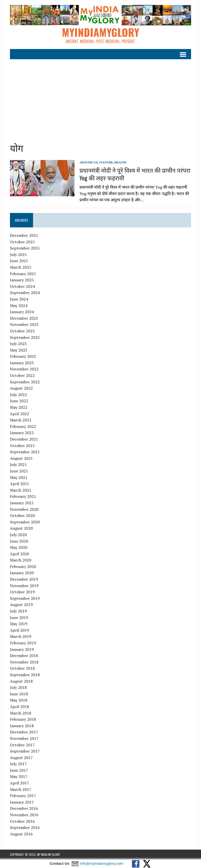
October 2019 (22, 592)
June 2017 (19, 770)
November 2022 (24, 369)
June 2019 (19, 617)
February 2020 (23, 566)
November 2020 (24, 509)
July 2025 (18, 255)
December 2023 (24, 318)
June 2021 (19, 471)
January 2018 (22, 726)
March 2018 (21, 713)
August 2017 (21, 758)
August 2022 (21, 388)
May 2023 (19, 350)
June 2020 (19, 541)
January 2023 (22, 363)
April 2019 (20, 630)
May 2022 (19, 407)
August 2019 (21, 605)
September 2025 (25, 248)
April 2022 (20, 414)
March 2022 (21, 420)
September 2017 (25, 751)
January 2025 (22, 280)
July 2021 (18, 464)
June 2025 (19, 261)
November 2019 (24, 586)
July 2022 (18, 395)
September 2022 (25, 382)
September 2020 (25, 522)
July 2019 (18, 611)
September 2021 (25, 452)
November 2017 (24, 738)
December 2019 (24, 579)
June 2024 (19, 299)
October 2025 (22, 242)
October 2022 (22, 375)
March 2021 (21, 490)
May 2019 (19, 624)
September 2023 (25, 337)
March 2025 (21, 267)
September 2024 (25, 293)
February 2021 (23, 496)
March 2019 (21, 636)
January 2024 (22, 312)
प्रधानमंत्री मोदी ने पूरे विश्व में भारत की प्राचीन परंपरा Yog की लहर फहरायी (135, 174)
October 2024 (22, 286)
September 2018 (25, 675)
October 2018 (22, 668)
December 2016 (24, 808)
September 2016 (25, 827)
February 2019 (23, 643)
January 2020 (22, 573)
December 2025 (24, 235)
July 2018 (18, 687)
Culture (106, 162)
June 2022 (19, 401)
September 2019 (25, 598)
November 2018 (24, 662)
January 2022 (22, 433)
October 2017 (22, 745)
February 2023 (23, 356)
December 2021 (24, 439)
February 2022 (23, 426)
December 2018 (24, 656)
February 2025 (23, 274)
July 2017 (18, 764)
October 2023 (22, 331)
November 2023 (24, 324)
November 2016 (24, 815)
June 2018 (19, 694)
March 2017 (21, 789)
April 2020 (20, 554)
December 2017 (24, 732)
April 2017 (20, 783)
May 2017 (19, 776)
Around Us (89, 162)
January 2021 (22, 503)
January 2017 (22, 802)
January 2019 (22, 649)
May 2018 (19, 700)
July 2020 (18, 535)
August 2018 (21, 681)
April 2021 (20, 484)
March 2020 (21, 560)
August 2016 (21, 834)
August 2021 (21, 458)
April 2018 (20, 707)
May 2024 (19, 306)
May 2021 (19, 477)
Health (120, 162)
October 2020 (22, 515)
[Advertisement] (101, 97)
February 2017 (23, 796)
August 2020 (21, 528)
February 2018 (23, 719)
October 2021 (22, 446)
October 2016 (22, 821)
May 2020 (19, 547)
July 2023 (18, 344)
